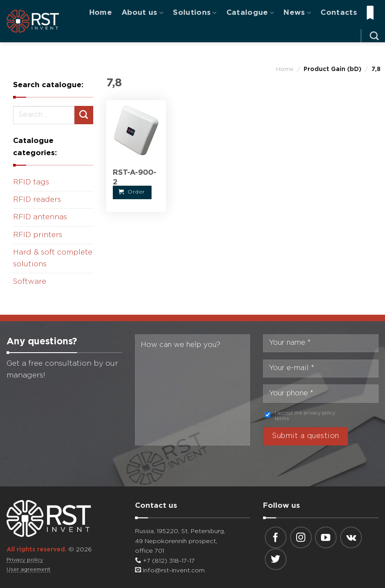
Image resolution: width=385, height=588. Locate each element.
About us (142, 13)
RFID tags (31, 182)
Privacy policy (25, 560)
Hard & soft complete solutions (53, 258)
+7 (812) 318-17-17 (165, 561)
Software (30, 282)
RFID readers (37, 200)
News (297, 13)
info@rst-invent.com (170, 571)
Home (101, 13)
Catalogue (250, 13)
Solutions (195, 13)
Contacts (339, 13)
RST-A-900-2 (135, 178)
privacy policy (319, 413)
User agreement (29, 569)
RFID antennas (40, 217)
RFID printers (38, 235)
